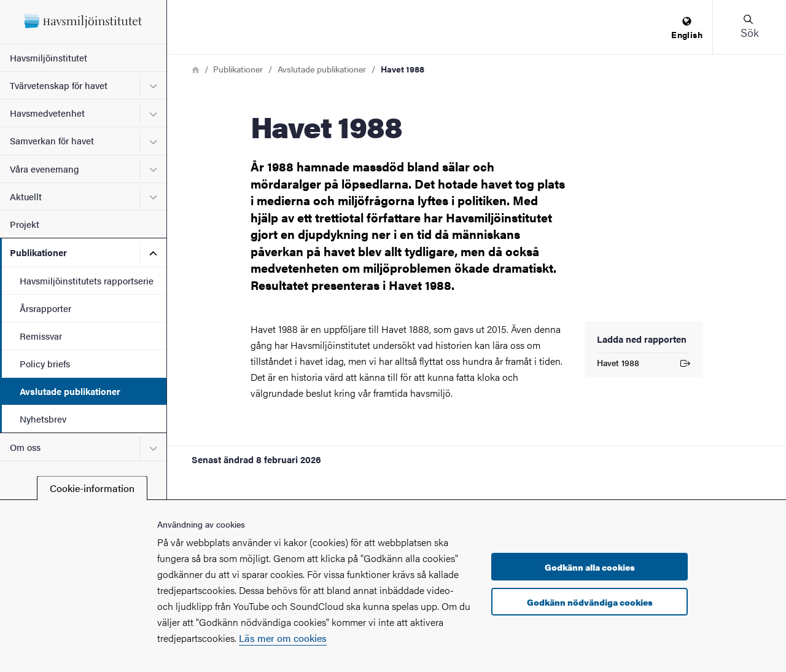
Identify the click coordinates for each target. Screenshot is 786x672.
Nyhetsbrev (43, 419)
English (687, 29)
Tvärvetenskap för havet (59, 85)
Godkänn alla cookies (590, 567)
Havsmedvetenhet (47, 113)
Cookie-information (92, 488)
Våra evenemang (45, 169)
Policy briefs (45, 363)
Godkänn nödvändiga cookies (590, 602)
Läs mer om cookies (283, 638)
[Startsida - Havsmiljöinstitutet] (83, 22)
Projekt (25, 224)
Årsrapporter (45, 308)
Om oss (25, 447)
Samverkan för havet (52, 140)
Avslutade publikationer (70, 391)
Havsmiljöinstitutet (49, 57)
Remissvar (41, 336)
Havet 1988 (644, 365)
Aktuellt (26, 196)
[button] (749, 27)
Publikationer (38, 252)
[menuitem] (687, 29)
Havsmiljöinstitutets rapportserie (87, 280)
